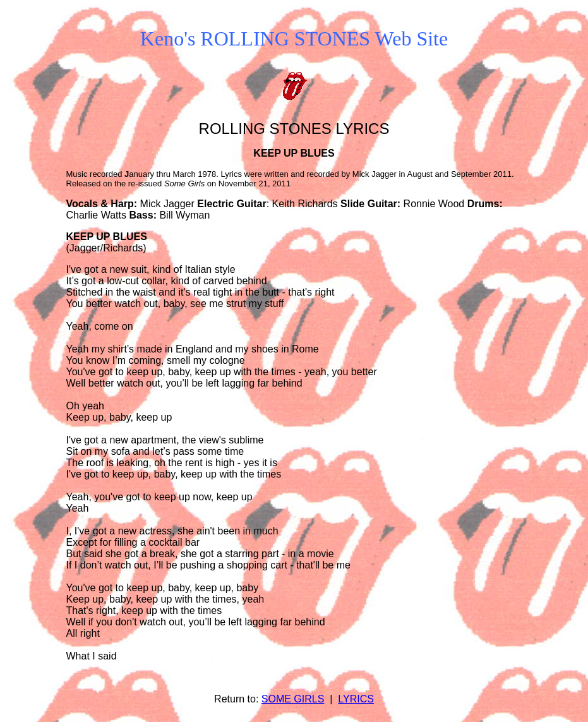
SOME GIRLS (293, 699)
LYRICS (356, 699)
